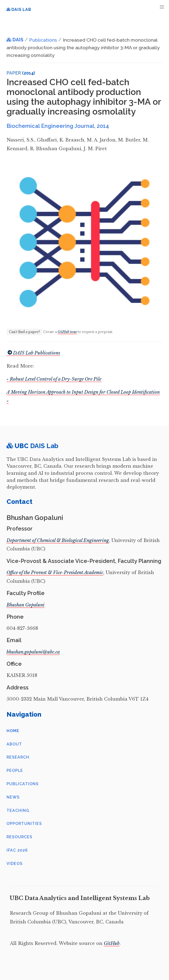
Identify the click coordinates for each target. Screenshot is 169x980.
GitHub (112, 943)
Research (18, 757)
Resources (19, 837)
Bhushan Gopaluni (26, 605)
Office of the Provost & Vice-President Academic (55, 572)
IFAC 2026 (17, 850)
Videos (15, 863)
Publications (23, 784)
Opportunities (24, 823)
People (15, 770)
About (14, 744)
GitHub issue (67, 332)
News (13, 797)
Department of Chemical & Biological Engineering (58, 540)
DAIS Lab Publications (33, 353)
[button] (162, 7)
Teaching (18, 810)
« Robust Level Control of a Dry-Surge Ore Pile (54, 379)
